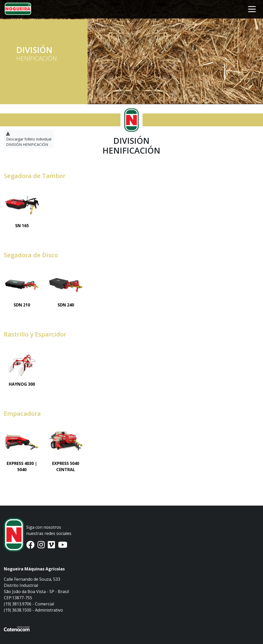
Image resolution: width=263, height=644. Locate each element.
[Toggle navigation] (252, 9)
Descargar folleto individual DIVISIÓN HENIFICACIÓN (29, 139)
